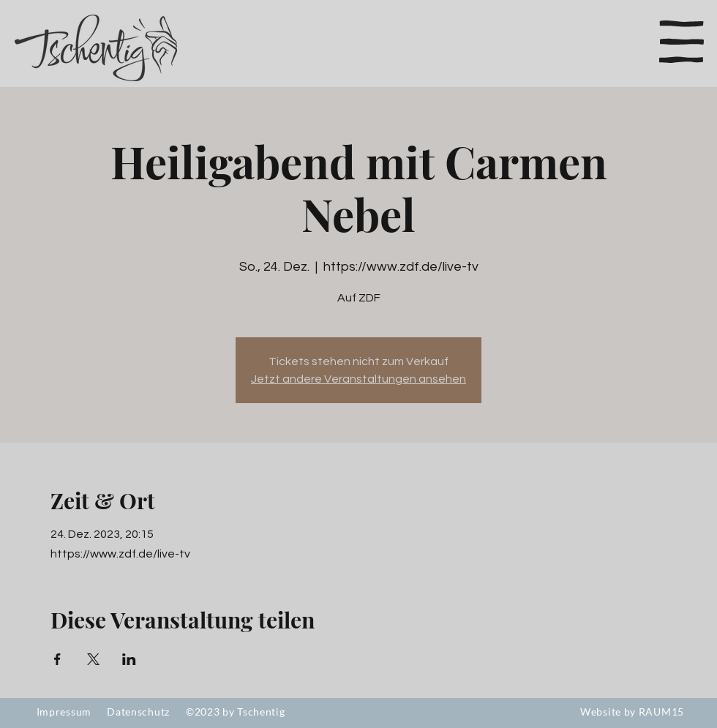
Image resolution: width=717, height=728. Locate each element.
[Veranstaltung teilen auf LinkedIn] (129, 659)
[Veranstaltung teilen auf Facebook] (57, 659)
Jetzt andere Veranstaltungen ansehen (358, 379)
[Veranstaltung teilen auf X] (93, 659)
